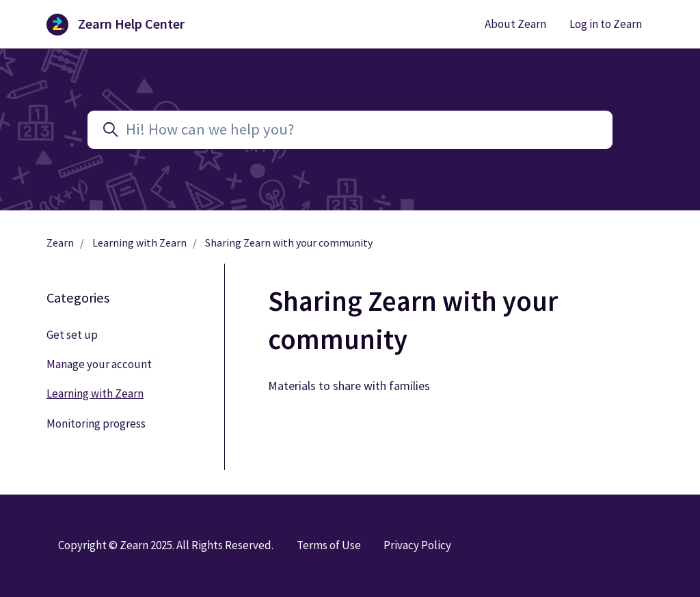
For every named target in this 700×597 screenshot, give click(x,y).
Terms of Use (329, 545)
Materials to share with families (349, 386)
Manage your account (99, 364)
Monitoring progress (96, 424)
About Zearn (515, 24)
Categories (78, 298)
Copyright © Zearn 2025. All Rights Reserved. (166, 545)
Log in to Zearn (606, 24)
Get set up (72, 335)
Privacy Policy (417, 545)
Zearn (60, 243)
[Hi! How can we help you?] (350, 130)
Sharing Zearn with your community (289, 243)
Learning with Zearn (139, 243)
